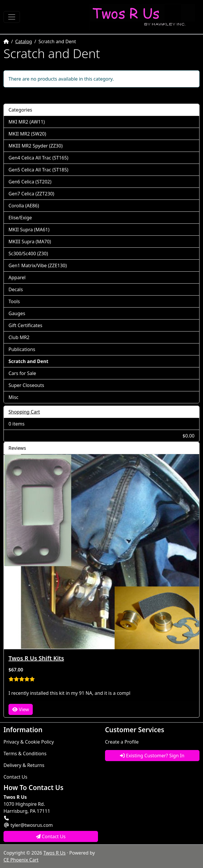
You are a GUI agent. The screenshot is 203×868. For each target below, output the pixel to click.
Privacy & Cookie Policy (29, 742)
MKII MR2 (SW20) (27, 134)
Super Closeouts (26, 385)
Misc (13, 397)
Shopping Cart (24, 412)
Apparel (17, 277)
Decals (16, 289)
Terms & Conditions (25, 754)
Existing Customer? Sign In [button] (152, 756)
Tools (14, 301)
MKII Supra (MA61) (29, 230)
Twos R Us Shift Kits (36, 658)
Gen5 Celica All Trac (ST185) (38, 170)
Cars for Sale (22, 373)
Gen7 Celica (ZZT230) (31, 194)
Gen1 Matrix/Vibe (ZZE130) (38, 265)
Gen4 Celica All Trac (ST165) (38, 158)
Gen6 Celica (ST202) (30, 182)
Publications (22, 349)
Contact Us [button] (51, 836)
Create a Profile (122, 742)
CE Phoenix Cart (21, 860)
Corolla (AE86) (24, 206)
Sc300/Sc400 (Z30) (28, 254)
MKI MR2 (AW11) (27, 122)
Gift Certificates (25, 325)
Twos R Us (54, 853)
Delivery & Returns (24, 765)
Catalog (24, 41)
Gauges (17, 313)
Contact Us (15, 777)
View (21, 709)
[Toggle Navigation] (12, 17)
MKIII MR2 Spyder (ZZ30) (36, 146)
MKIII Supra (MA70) (30, 242)
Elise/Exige (20, 218)
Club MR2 (19, 337)
